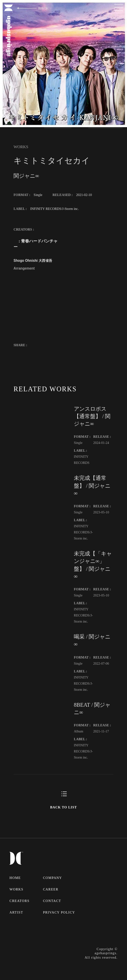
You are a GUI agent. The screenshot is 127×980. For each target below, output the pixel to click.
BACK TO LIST (63, 807)
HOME (15, 878)
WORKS (16, 889)
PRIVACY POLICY (59, 912)
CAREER (51, 889)
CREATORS (19, 901)
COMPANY (52, 878)
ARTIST (16, 912)
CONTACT (52, 901)
